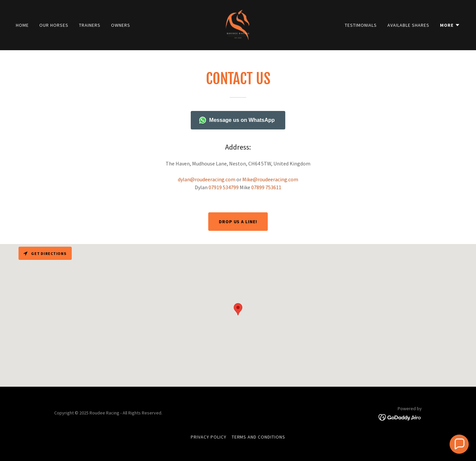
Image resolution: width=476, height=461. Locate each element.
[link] (238, 24)
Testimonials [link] (361, 25)
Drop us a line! (238, 222)
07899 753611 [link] (266, 187)
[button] (450, 25)
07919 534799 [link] (224, 187)
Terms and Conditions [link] (259, 437)
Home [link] (22, 25)
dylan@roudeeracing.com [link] (207, 179)
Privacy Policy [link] (209, 437)
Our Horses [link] (54, 25)
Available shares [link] (408, 25)
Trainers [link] (90, 25)
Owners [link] (121, 25)
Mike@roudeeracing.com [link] (270, 179)
